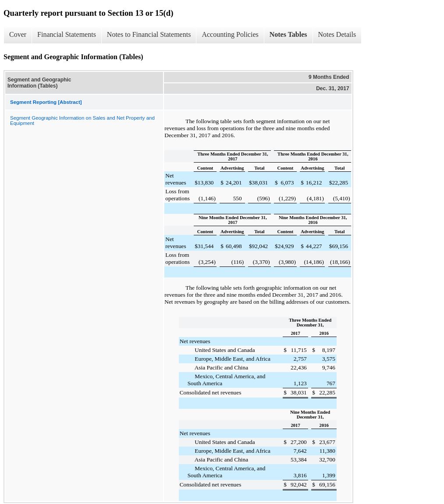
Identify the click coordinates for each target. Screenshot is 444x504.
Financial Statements (67, 34)
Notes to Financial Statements (149, 34)
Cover (18, 34)
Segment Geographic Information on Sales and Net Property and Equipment (82, 121)
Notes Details (337, 34)
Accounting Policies (230, 34)
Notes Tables (288, 34)
